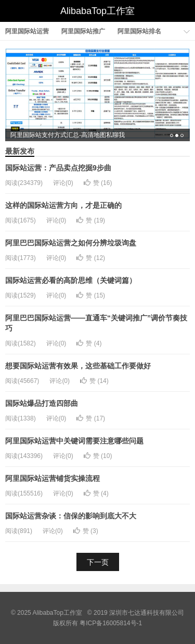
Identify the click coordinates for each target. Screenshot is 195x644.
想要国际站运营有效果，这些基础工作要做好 (78, 366)
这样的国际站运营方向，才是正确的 (63, 205)
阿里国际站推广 (83, 31)
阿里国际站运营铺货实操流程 (53, 478)
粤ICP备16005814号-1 (111, 623)
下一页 (98, 562)
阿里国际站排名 (139, 31)
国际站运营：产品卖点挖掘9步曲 (58, 168)
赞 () (98, 183)
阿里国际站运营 (27, 31)
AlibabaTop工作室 (97, 11)
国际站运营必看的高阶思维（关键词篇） (71, 280)
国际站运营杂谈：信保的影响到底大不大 (71, 516)
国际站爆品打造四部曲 (42, 403)
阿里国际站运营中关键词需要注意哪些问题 (74, 441)
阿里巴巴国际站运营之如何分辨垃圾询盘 (71, 243)
